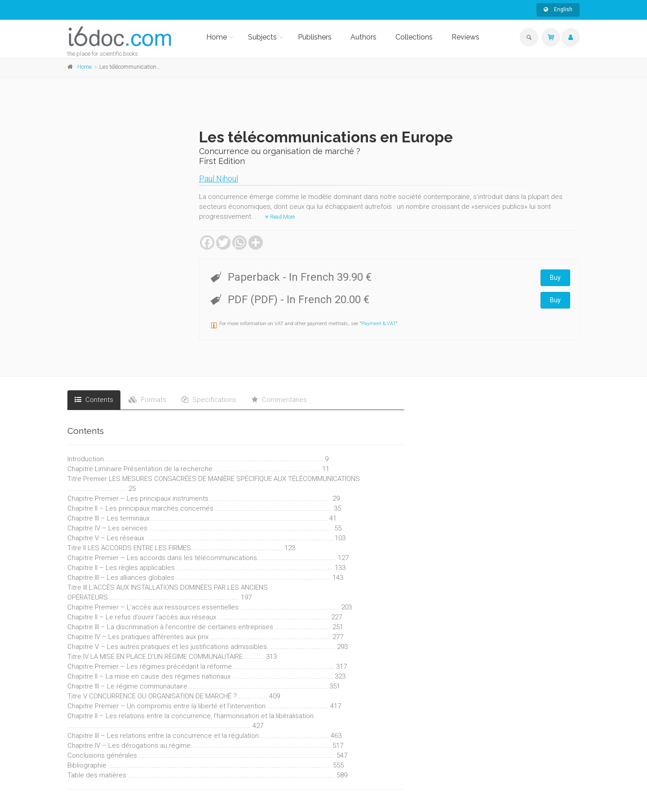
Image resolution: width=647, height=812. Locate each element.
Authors (363, 37)
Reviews (465, 37)
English (558, 9)
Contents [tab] (94, 400)
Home (217, 37)
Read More (280, 217)
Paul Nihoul (219, 179)
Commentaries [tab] (279, 400)
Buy (555, 278)
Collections (414, 37)
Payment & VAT (379, 324)
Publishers (315, 37)
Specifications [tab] (209, 400)
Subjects (262, 37)
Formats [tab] (147, 400)
